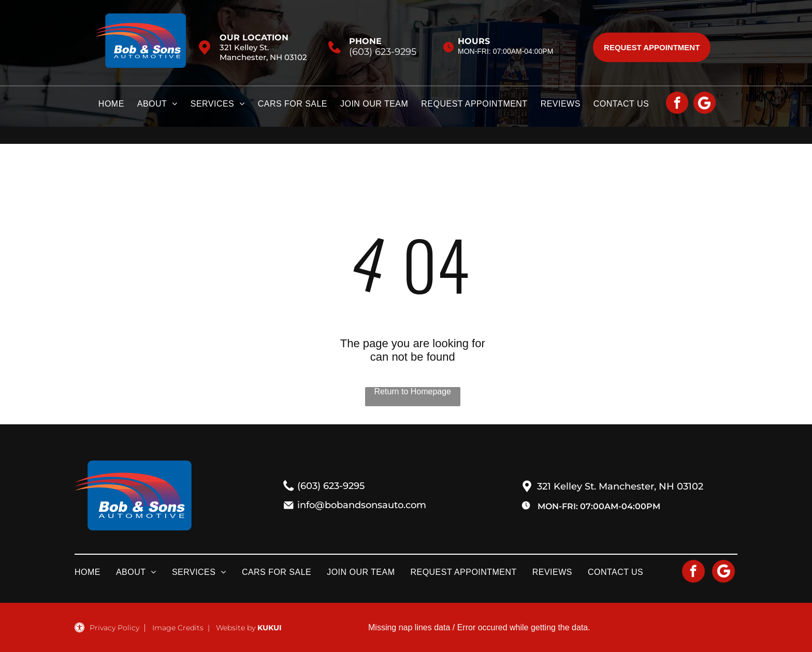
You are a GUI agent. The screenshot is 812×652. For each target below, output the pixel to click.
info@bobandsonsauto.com (362, 505)
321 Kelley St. (244, 47)
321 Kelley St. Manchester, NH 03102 (620, 486)
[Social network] (705, 104)
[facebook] (677, 104)
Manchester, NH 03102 (263, 57)
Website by (236, 628)
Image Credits (178, 628)
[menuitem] (118, 107)
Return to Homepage (412, 391)
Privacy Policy (114, 628)
